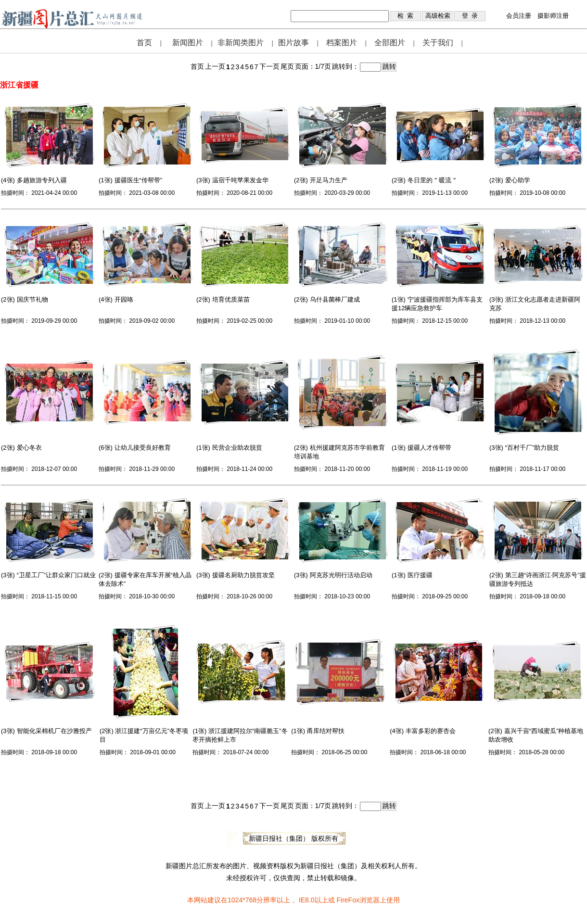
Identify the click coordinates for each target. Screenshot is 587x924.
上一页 (215, 66)
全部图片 (390, 43)
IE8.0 (307, 900)
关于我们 (438, 43)
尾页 (287, 66)
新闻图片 (188, 43)
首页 (144, 43)
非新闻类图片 (241, 43)
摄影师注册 (553, 16)
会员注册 (519, 16)
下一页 (269, 66)
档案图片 (342, 43)
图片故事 (293, 43)
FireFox (348, 900)
